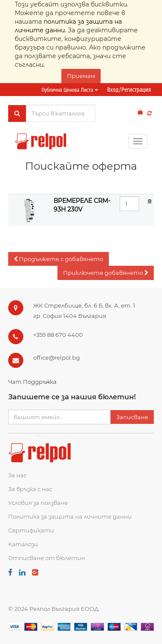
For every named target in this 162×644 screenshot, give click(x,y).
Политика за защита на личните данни (70, 516)
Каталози (23, 544)
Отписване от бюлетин (47, 558)
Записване (132, 417)
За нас (17, 475)
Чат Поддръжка (32, 382)
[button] (59, 259)
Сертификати (31, 530)
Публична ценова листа (70, 90)
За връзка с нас (30, 489)
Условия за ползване (38, 503)
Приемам (81, 76)
